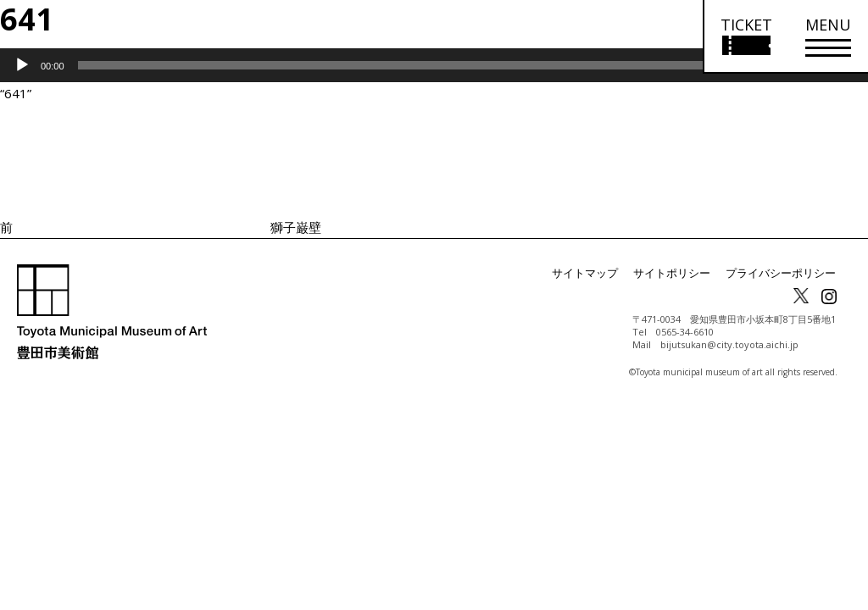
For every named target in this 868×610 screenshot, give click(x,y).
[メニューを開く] (828, 37)
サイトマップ (602, 273)
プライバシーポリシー (785, 273)
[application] (434, 65)
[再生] (22, 65)
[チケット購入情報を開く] (746, 37)
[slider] (411, 65)
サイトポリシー (683, 273)
